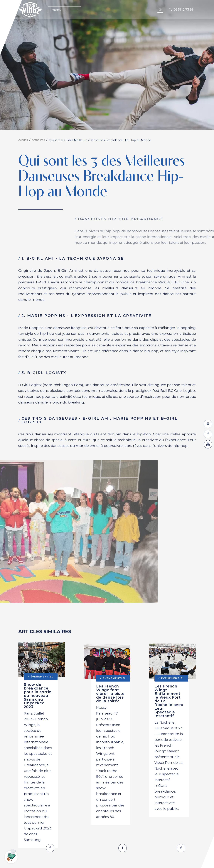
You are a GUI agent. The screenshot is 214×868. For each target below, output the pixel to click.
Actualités (40, 140)
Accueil (23, 140)
